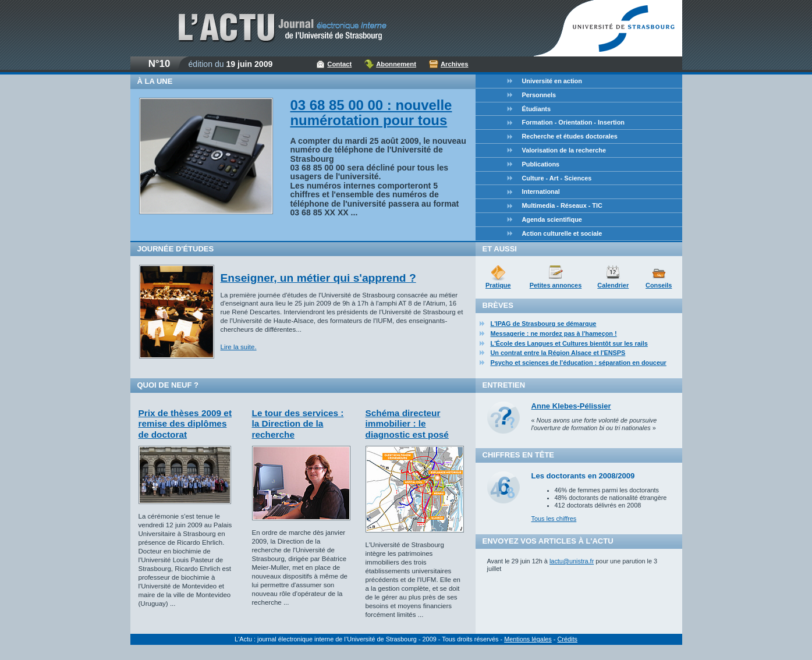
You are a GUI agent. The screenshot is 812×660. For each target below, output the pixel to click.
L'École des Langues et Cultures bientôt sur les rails (569, 343)
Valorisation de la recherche (564, 150)
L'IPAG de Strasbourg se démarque (544, 324)
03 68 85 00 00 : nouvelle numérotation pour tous (371, 113)
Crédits (567, 639)
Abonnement (396, 64)
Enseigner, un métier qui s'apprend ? (318, 278)
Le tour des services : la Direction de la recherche (298, 424)
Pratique (498, 285)
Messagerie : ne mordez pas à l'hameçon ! (554, 333)
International (541, 191)
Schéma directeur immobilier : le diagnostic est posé (407, 424)
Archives (455, 64)
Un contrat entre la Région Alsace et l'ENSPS (558, 353)
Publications (541, 164)
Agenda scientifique (552, 219)
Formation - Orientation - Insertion (573, 122)
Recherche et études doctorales (570, 136)
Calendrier (613, 285)
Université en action (552, 81)
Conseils (659, 285)
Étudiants (537, 109)
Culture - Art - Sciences (557, 178)
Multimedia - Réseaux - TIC (562, 205)
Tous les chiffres (554, 519)
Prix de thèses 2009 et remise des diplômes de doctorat (185, 424)
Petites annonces (556, 285)
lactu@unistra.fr (572, 561)
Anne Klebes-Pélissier (571, 406)
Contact (339, 64)
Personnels (539, 95)
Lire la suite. (239, 347)
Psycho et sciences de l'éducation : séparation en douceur (579, 363)
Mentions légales (528, 639)
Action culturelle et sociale (562, 233)
